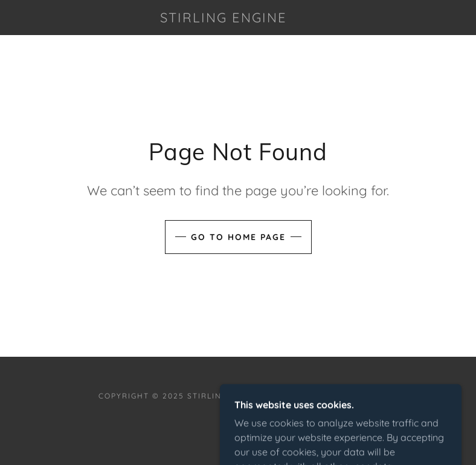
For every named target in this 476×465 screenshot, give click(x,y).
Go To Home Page (238, 237)
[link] (224, 19)
